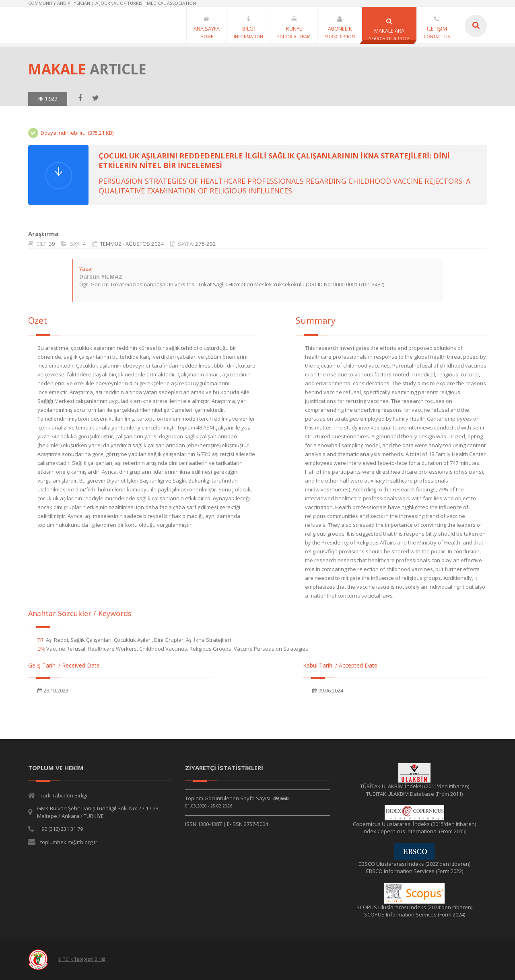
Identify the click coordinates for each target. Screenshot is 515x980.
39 (52, 244)
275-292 (206, 244)
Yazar (86, 269)
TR (40, 640)
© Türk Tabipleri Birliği (82, 959)
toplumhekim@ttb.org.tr (69, 842)
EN (41, 649)
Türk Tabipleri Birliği (64, 795)
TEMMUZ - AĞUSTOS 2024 (132, 244)
